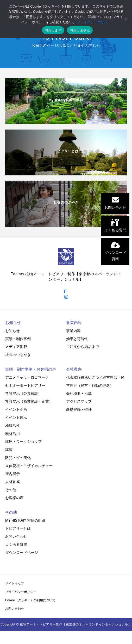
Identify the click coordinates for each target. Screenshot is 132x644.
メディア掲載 (16, 347)
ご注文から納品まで (83, 347)
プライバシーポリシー (21, 592)
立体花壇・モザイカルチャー (29, 466)
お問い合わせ (16, 536)
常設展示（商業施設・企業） (29, 401)
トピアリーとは (18, 528)
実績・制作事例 (18, 339)
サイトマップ (15, 584)
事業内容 (73, 331)
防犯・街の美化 (18, 458)
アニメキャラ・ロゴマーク (27, 377)
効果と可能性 (77, 339)
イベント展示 (16, 418)
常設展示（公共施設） (23, 394)
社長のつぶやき (18, 355)
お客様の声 (14, 498)
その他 (11, 490)
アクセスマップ (79, 401)
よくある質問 (16, 544)
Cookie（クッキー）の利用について (30, 600)
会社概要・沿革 (79, 394)
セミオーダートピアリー (25, 385)
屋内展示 (12, 474)
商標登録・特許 (79, 409)
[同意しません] (125, 19)
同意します (53, 30)
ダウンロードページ (22, 553)
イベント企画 (16, 409)
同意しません (80, 30)
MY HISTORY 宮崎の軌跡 (25, 520)
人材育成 (12, 482)
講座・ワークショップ (23, 441)
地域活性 (12, 426)
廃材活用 (12, 434)
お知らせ (12, 331)
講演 (9, 450)
